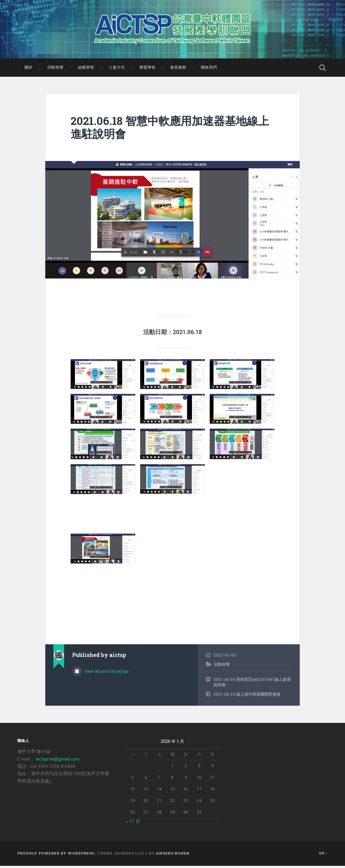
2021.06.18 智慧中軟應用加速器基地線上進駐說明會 (170, 129)
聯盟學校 (147, 69)
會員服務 (178, 69)
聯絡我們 (209, 69)
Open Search (322, 70)
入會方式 (117, 69)
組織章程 (86, 69)
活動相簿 (55, 69)
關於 (29, 69)
